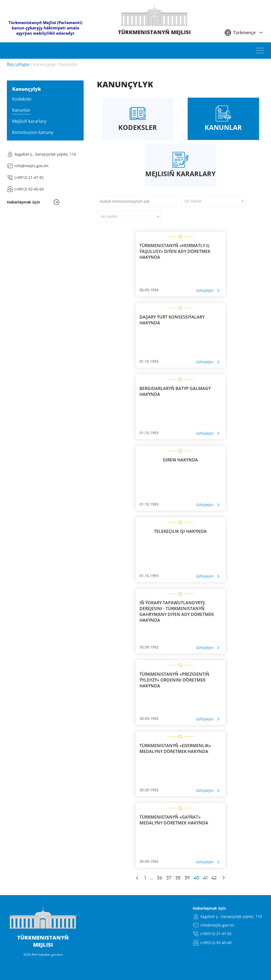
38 (178, 878)
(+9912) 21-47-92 (29, 177)
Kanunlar (68, 64)
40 (197, 878)
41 (205, 878)
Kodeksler (22, 99)
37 (169, 878)
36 (160, 878)
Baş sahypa (18, 64)
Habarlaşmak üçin (209, 908)
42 (214, 878)
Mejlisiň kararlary (29, 121)
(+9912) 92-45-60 (29, 189)
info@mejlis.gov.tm (31, 166)
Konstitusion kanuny (33, 132)
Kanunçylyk (44, 64)
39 (187, 878)
